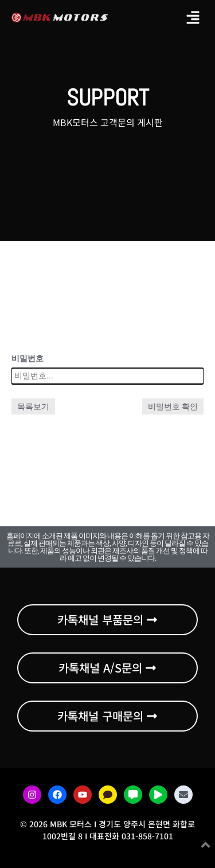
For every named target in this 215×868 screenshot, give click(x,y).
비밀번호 (28, 358)
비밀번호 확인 (173, 406)
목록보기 (33, 406)
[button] (193, 17)
